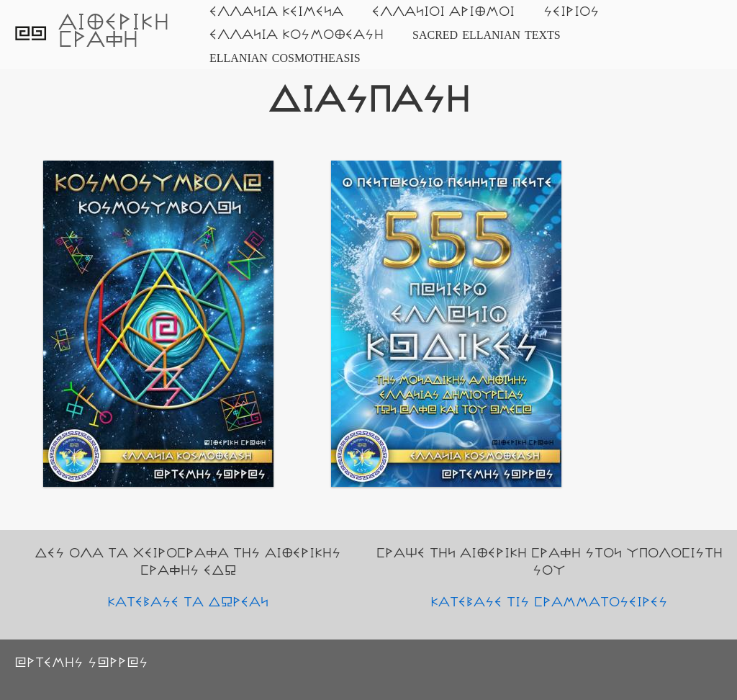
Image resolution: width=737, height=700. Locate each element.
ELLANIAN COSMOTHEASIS (285, 58)
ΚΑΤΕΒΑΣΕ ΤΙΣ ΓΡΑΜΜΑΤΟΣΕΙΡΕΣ (549, 602)
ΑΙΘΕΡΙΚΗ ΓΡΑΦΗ (114, 31)
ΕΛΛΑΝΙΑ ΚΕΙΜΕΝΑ (276, 12)
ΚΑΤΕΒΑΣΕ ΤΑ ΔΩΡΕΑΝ (188, 602)
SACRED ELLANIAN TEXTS (487, 35)
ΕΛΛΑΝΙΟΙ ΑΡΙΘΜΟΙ (443, 12)
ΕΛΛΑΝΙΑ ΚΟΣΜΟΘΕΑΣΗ (297, 35)
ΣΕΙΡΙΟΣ (571, 12)
